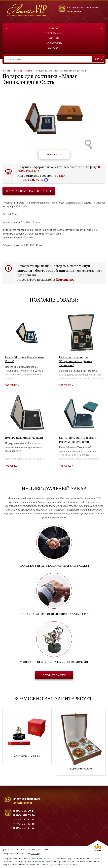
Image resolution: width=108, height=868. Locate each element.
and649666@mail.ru (27, 799)
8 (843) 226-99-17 (24, 811)
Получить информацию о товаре (29, 191)
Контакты (54, 48)
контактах (74, 11)
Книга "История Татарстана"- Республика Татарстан (79, 439)
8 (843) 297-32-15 (24, 819)
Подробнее (11, 385)
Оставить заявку (54, 675)
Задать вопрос (23, 803)
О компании (54, 33)
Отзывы (54, 38)
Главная (6, 71)
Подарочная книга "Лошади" (24, 437)
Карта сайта (35, 850)
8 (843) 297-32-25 (24, 824)
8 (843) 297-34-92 (24, 828)
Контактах (65, 279)
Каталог (54, 28)
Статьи (47, 850)
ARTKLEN (35, 853)
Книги (29, 71)
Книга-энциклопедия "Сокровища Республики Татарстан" (76, 361)
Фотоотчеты (54, 43)
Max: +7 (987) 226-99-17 (42, 178)
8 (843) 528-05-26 (24, 815)
